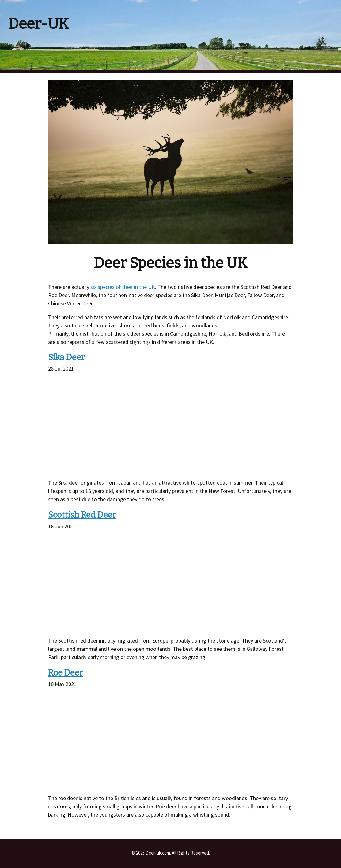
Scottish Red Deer (82, 515)
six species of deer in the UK (123, 287)
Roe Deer (66, 673)
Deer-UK (39, 24)
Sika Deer (66, 357)
